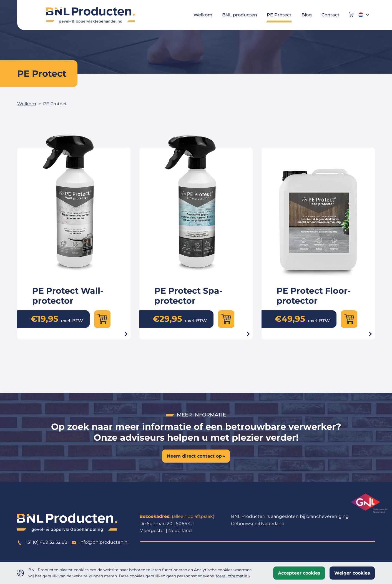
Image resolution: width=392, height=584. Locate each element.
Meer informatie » (233, 576)
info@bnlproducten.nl (100, 542)
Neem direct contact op (194, 456)
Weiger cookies (352, 573)
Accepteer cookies (299, 573)
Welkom (27, 104)
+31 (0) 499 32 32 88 (42, 542)
